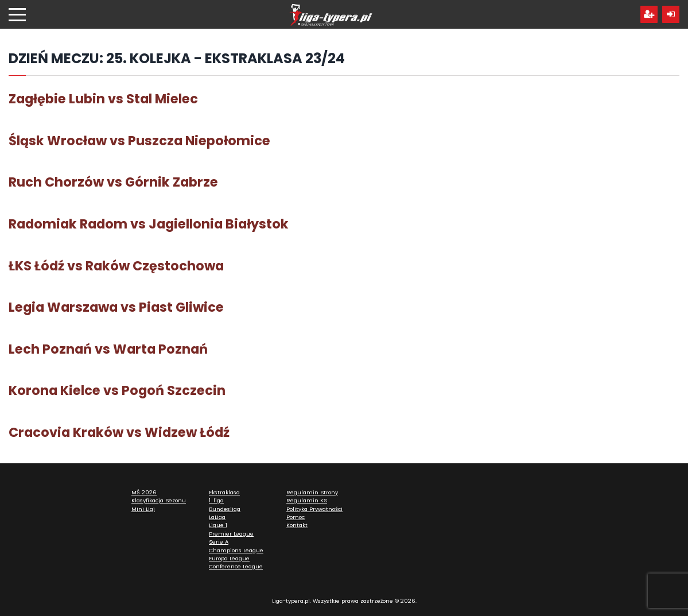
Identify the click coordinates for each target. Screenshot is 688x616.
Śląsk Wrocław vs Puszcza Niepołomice (139, 141)
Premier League (231, 534)
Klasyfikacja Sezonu (159, 500)
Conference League (236, 566)
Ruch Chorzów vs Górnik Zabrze (113, 182)
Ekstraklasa (224, 492)
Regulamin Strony (312, 492)
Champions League (236, 550)
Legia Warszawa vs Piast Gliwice (116, 307)
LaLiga (217, 517)
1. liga (216, 500)
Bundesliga (225, 509)
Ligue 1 (218, 525)
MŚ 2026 (144, 492)
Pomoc (296, 517)
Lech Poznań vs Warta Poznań (108, 349)
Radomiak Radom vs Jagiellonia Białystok (149, 224)
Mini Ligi (143, 509)
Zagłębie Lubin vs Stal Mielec (103, 99)
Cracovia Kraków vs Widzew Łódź (119, 432)
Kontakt (297, 525)
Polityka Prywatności (314, 509)
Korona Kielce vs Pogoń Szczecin (117, 390)
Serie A (219, 542)
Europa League (229, 558)
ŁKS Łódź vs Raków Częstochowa (116, 266)
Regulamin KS (307, 500)
